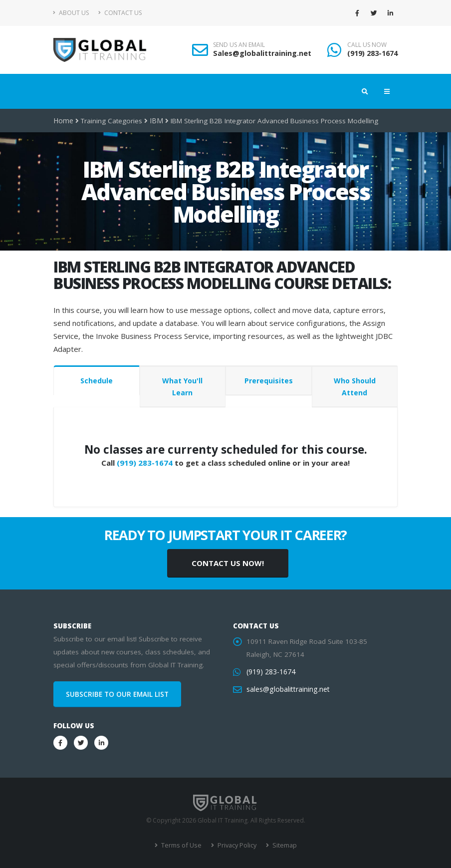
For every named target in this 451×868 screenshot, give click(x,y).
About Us (71, 13)
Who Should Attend (355, 387)
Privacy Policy (236, 845)
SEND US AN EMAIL (239, 45)
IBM (155, 121)
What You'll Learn (182, 387)
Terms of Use (182, 845)
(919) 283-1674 (372, 53)
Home (63, 121)
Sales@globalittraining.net (262, 53)
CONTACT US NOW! (228, 563)
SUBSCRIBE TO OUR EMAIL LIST (117, 694)
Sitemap (282, 845)
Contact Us (120, 13)
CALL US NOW (367, 45)
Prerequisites (269, 381)
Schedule (97, 381)
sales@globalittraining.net (287, 689)
